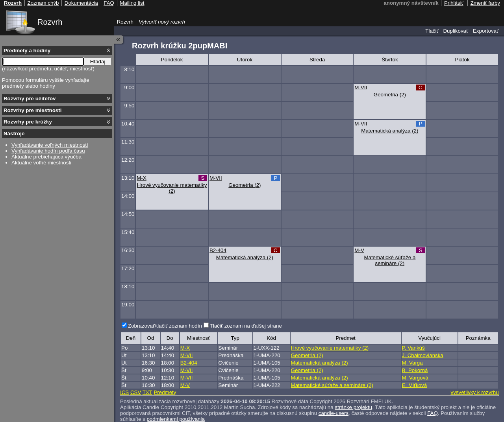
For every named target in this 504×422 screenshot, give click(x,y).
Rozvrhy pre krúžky (28, 122)
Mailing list (132, 3)
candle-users (334, 413)
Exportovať (486, 31)
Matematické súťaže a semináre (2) (390, 260)
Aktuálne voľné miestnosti (41, 163)
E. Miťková (415, 385)
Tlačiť (432, 31)
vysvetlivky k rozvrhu (474, 392)
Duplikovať (456, 31)
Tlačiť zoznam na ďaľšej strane (246, 326)
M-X (141, 178)
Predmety (165, 392)
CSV (136, 392)
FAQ (433, 413)
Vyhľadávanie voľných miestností (50, 145)
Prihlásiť (454, 3)
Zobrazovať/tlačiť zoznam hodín (165, 326)
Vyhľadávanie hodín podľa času (48, 151)
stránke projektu (353, 407)
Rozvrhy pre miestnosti (32, 110)
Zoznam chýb (43, 3)
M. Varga (412, 363)
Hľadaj (98, 62)
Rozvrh (50, 22)
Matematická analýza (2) (390, 131)
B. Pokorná (415, 370)
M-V (359, 250)
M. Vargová (415, 378)
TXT (147, 392)
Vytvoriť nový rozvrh (162, 22)
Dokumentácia (81, 3)
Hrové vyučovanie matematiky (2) (172, 188)
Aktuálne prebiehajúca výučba (46, 157)
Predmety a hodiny (27, 51)
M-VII (361, 88)
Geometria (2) (390, 95)
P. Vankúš (413, 348)
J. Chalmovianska (423, 355)
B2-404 (218, 250)
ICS (124, 392)
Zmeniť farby (485, 3)
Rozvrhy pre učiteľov (30, 99)
